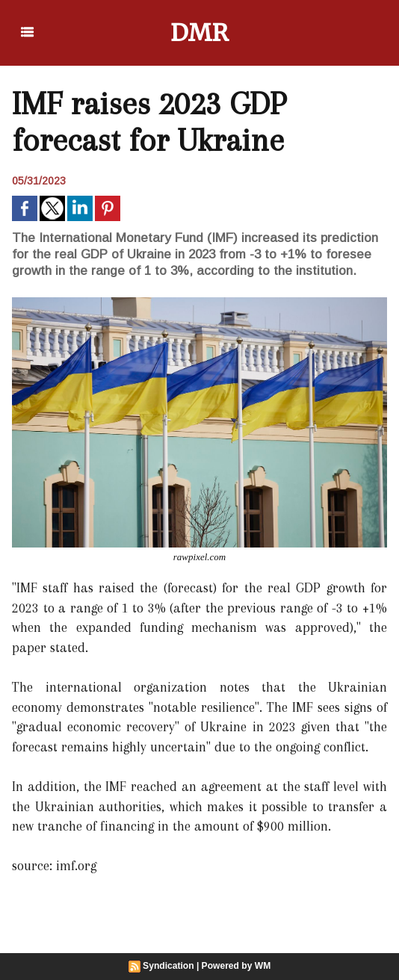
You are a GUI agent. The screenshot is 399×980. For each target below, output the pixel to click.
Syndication (169, 966)
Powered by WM (236, 966)
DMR (200, 33)
